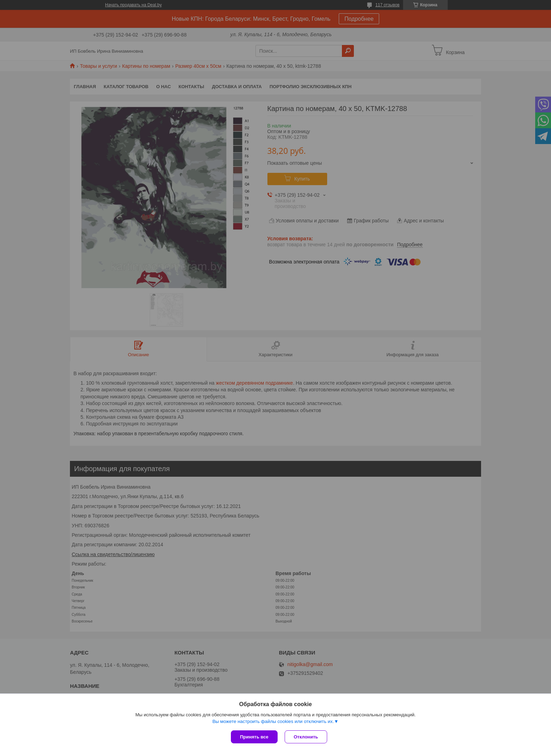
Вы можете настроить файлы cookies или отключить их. (273, 721)
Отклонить (306, 737)
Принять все (254, 737)
